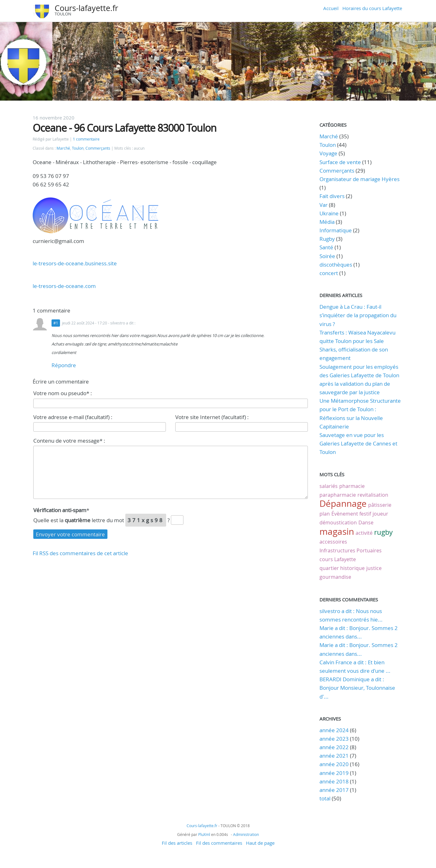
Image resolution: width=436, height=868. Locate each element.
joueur (380, 514)
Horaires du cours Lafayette (372, 8)
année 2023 (334, 739)
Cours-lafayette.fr (86, 8)
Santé (326, 247)
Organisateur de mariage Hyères (360, 179)
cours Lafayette (338, 559)
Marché (63, 148)
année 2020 (334, 764)
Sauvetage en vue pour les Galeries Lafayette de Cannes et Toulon (358, 443)
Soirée (327, 256)
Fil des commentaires (219, 843)
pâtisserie (380, 505)
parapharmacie (338, 495)
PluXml (204, 834)
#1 (56, 323)
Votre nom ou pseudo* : (63, 393)
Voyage (328, 153)
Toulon (78, 148)
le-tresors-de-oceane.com (64, 286)
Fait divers (332, 196)
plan (325, 514)
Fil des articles (177, 843)
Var (324, 205)
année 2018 (334, 781)
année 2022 (334, 747)
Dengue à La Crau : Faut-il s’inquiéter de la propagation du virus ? (358, 315)
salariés (329, 486)
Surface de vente (340, 162)
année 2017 (334, 790)
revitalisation (373, 495)
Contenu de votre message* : (69, 441)
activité (364, 533)
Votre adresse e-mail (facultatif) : (73, 417)
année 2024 (334, 730)
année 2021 (334, 756)
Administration (246, 834)
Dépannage (343, 503)
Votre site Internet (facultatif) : (212, 417)
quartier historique (342, 568)
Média (327, 222)
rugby (383, 532)
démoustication (338, 522)
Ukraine (329, 213)
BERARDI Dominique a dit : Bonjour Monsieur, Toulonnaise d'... (357, 688)
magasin (337, 531)
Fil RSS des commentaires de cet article (80, 553)
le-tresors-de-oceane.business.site (75, 263)
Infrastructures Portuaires (351, 550)
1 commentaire (86, 139)
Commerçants (98, 148)
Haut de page (260, 843)
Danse (366, 522)
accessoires (333, 542)
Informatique (336, 230)
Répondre (64, 365)
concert (329, 273)
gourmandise (335, 577)
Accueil (331, 8)
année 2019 (334, 773)
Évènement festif (351, 514)
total (326, 798)
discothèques (336, 265)
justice (374, 568)
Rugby (327, 239)
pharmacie (352, 486)
